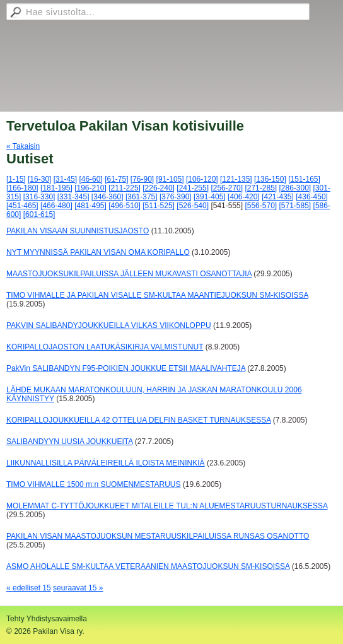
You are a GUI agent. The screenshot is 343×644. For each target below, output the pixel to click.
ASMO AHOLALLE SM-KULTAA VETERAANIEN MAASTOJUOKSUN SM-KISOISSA (148, 566)
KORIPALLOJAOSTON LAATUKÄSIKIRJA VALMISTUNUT (105, 347)
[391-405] (210, 197)
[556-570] (261, 206)
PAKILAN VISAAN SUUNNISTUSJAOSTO (78, 231)
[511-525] (159, 206)
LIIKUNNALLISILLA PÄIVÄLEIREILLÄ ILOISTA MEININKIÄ (106, 463)
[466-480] (56, 206)
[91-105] (170, 179)
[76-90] (142, 179)
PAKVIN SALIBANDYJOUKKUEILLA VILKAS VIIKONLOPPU (109, 325)
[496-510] (125, 206)
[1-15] (16, 179)
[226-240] (159, 188)
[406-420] (244, 197)
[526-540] (193, 206)
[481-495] (90, 206)
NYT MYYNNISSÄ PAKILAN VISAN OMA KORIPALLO (98, 252)
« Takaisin (23, 146)
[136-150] (270, 179)
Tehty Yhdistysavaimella (47, 619)
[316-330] (39, 197)
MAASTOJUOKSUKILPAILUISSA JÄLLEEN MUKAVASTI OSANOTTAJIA (129, 274)
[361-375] (142, 197)
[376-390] (176, 197)
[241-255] (193, 188)
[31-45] (65, 179)
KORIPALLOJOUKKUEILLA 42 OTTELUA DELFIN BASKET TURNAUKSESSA (138, 420)
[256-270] (227, 188)
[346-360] (108, 197)
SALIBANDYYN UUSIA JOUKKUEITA (70, 442)
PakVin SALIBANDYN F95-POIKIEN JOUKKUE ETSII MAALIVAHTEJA (126, 368)
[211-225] (125, 188)
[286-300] (295, 188)
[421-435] (278, 197)
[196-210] (90, 188)
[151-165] (304, 179)
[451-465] (22, 206)
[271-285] (261, 188)
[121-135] (236, 179)
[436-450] (312, 197)
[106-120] (202, 179)
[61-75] (116, 179)
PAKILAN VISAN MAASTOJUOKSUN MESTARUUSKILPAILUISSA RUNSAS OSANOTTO (158, 536)
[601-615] (39, 214)
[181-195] (56, 188)
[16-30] (39, 179)
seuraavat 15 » (78, 588)
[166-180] (22, 188)
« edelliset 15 (29, 588)
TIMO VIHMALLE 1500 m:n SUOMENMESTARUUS (94, 484)
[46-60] (90, 179)
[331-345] (73, 197)
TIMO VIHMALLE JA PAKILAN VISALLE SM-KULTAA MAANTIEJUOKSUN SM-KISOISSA (157, 295)
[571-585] (295, 206)
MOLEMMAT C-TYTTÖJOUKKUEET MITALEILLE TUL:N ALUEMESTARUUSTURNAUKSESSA (167, 506)
